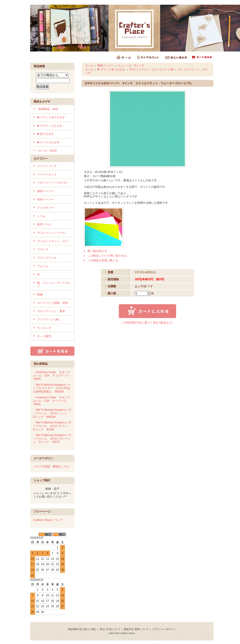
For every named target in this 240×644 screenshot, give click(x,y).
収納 (40, 295)
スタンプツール (47, 258)
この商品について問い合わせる (107, 256)
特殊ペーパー (46, 200)
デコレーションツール (51, 233)
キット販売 (44, 336)
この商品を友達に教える (103, 260)
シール (41, 216)
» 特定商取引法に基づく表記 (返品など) (147, 323)
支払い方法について (110, 629)
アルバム (43, 266)
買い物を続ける (97, 251)
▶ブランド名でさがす (51, 117)
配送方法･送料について (136, 629)
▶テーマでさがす (48, 142)
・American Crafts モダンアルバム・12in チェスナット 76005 (53, 376)
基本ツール (44, 224)
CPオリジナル (138, 69)
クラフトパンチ (47, 166)
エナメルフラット (189, 69)
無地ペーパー (46, 191)
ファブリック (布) (48, 320)
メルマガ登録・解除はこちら (51, 466)
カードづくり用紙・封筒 (53, 303)
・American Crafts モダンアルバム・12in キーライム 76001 (52, 401)
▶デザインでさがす (50, 126)
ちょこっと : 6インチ (131, 65)
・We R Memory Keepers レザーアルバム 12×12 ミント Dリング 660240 (52, 413)
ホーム (89, 65)
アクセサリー (46, 208)
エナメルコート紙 (162, 69)
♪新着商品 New (48, 109)
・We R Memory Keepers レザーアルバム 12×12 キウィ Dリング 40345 (52, 426)
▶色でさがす (46, 134)
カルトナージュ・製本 (51, 311)
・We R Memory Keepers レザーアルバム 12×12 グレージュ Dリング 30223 (52, 438)
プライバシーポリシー (164, 629)
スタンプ (43, 249)
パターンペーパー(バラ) (52, 183)
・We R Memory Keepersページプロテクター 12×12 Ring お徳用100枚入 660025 (53, 388)
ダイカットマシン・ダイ (53, 241)
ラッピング (44, 328)
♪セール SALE (47, 151)
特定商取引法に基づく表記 (82, 629)
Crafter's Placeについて (48, 520)
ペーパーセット (47, 175)
